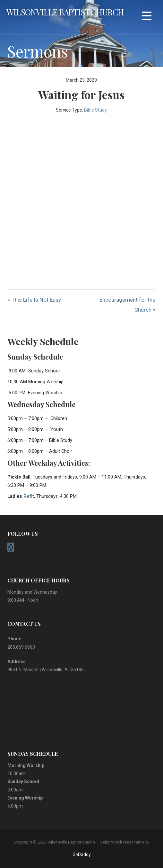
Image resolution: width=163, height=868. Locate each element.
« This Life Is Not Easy (34, 300)
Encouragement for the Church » (127, 305)
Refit (29, 496)
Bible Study (95, 110)
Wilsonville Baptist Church (65, 12)
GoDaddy (82, 854)
